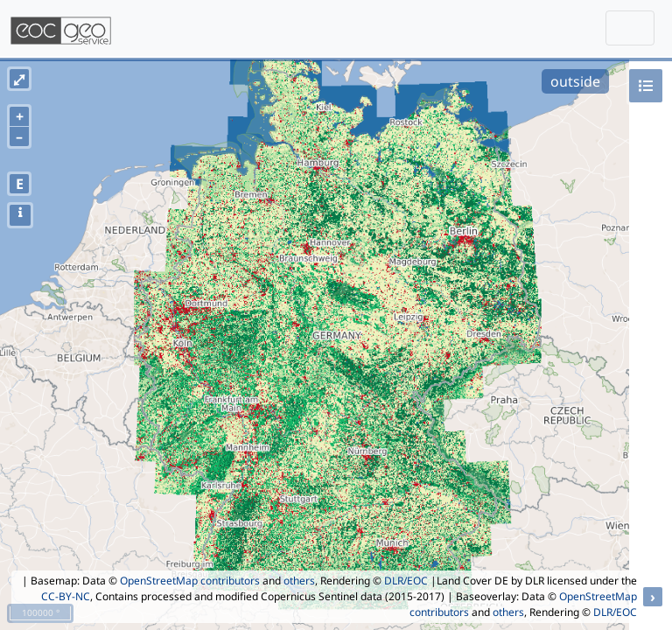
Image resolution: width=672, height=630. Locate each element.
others (299, 581)
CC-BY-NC (66, 596)
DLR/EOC (406, 581)
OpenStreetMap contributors (190, 581)
